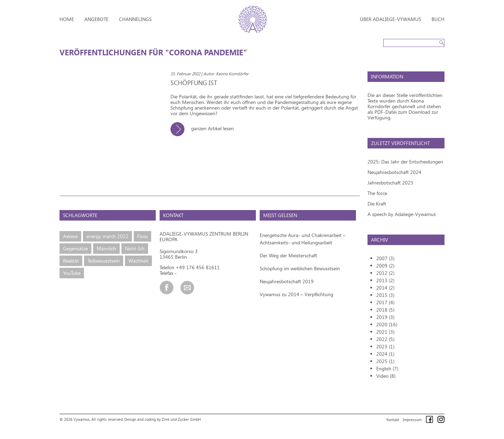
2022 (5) (385, 339)
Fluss (142, 236)
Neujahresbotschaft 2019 (287, 281)
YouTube (72, 273)
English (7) (387, 368)
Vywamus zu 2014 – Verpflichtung (296, 294)
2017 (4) (385, 302)
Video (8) (386, 376)
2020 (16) (387, 324)
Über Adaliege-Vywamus (390, 19)
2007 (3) (385, 258)
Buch (438, 19)
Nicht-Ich (135, 248)
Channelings (135, 19)
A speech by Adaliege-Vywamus (402, 214)
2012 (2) (385, 273)
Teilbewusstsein (104, 261)
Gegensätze (75, 248)
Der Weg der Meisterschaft (288, 255)
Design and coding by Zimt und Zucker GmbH (163, 419)
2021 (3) (385, 332)
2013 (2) (385, 280)
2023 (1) (385, 346)
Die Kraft (377, 204)
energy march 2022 (107, 236)
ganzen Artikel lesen (205, 128)
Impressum (412, 420)
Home (67, 19)
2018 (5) (385, 310)
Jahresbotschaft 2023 (390, 183)
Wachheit (138, 261)
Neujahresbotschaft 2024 (394, 172)
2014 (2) (385, 288)
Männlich (106, 248)
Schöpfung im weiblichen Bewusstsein (300, 268)
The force (377, 193)
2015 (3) (385, 295)
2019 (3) (385, 317)
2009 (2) (385, 266)
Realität (71, 261)
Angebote (96, 19)
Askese (70, 236)
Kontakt (393, 420)
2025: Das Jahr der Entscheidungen (405, 162)
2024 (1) (385, 354)
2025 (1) (385, 361)
